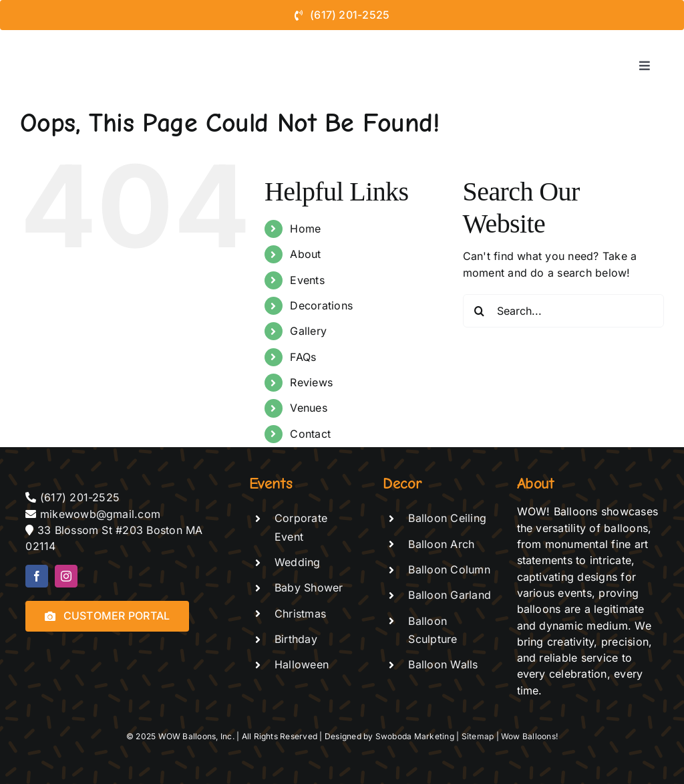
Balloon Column (449, 569)
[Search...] (563, 311)
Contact (310, 434)
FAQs (303, 357)
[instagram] (66, 576)
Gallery (308, 331)
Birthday (296, 639)
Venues (308, 408)
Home (305, 229)
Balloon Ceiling (447, 518)
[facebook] (37, 576)
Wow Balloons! (529, 736)
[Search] (480, 311)
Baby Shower (309, 587)
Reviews (311, 382)
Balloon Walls (443, 664)
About (305, 254)
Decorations (321, 305)
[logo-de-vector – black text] (75, 35)
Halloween (302, 664)
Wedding (298, 562)
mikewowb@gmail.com (102, 514)
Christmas (300, 614)
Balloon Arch (441, 544)
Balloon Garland (450, 595)
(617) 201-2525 (80, 497)
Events (307, 280)
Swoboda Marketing (415, 736)
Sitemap (478, 736)
